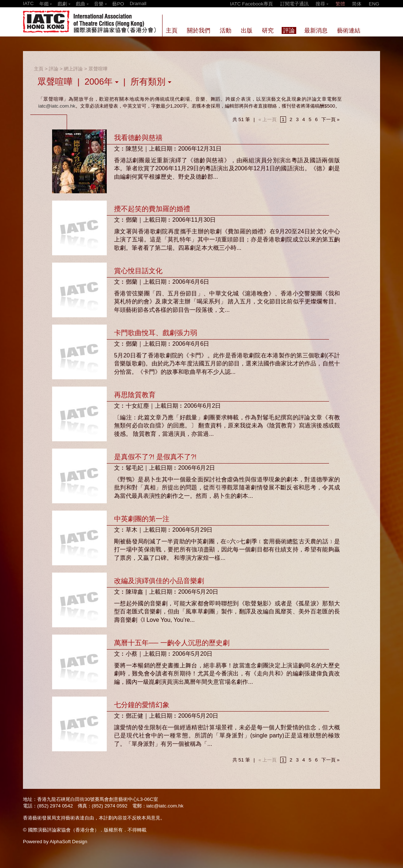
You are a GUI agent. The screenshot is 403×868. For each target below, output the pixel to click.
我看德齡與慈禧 (138, 138)
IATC (28, 3)
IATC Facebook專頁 (251, 4)
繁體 (340, 4)
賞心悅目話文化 (138, 271)
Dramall (138, 3)
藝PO (118, 4)
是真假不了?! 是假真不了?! (155, 457)
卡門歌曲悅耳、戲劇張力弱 (156, 333)
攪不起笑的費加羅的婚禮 (152, 209)
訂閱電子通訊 (294, 4)
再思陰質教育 (135, 395)
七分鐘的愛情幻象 (142, 705)
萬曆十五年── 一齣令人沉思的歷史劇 (172, 643)
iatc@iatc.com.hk (57, 106)
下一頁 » (330, 119)
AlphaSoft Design (68, 842)
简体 (357, 4)
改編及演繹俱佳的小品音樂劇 (159, 581)
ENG (374, 4)
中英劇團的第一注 (142, 519)
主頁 (39, 69)
